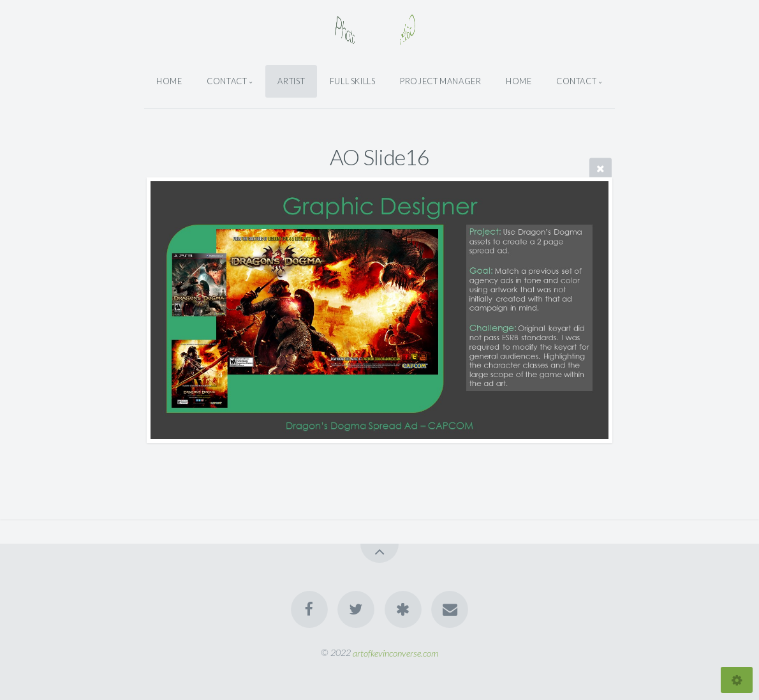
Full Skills (353, 81)
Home (169, 81)
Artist (291, 81)
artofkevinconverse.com (395, 652)
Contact (227, 81)
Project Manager (441, 81)
